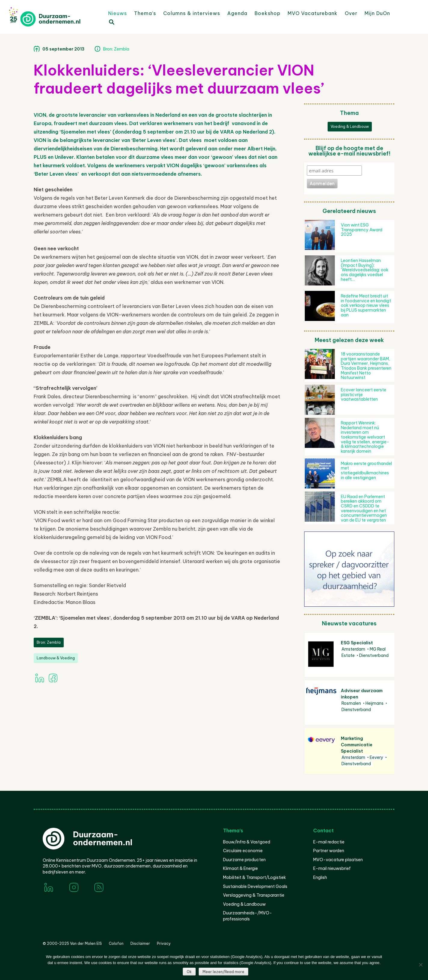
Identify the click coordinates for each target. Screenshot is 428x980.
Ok (189, 972)
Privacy (164, 943)
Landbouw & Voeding (56, 658)
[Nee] (420, 965)
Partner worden (329, 851)
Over (351, 13)
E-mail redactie (329, 842)
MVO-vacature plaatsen (338, 860)
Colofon (116, 943)
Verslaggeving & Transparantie (254, 895)
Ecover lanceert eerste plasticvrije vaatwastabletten (364, 394)
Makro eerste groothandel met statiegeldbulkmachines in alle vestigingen (366, 471)
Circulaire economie (243, 851)
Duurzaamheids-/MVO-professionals (248, 916)
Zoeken (111, 22)
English (320, 877)
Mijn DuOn (377, 13)
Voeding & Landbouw (350, 126)
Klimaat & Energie (240, 868)
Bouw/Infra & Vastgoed (247, 842)
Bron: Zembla (116, 49)
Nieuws (118, 13)
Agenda (237, 13)
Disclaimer (140, 943)
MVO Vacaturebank (313, 13)
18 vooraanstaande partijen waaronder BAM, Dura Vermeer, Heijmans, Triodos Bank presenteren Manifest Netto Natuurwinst (366, 366)
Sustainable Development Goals (255, 886)
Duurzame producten (244, 860)
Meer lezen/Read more (223, 972)
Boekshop (267, 13)
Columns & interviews (192, 13)
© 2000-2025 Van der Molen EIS (72, 943)
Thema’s (145, 13)
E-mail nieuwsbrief (332, 868)
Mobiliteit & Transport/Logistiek (254, 877)
